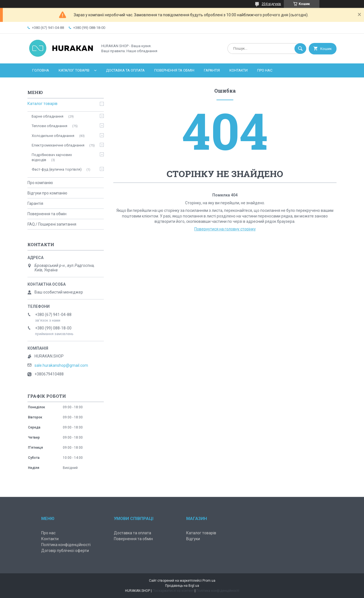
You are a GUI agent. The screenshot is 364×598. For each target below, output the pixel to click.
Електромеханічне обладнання (58, 145)
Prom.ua (209, 581)
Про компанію (40, 183)
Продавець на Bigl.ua (182, 586)
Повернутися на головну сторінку (225, 229)
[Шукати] (300, 49)
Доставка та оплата (125, 70)
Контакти (239, 70)
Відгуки (193, 539)
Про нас (265, 70)
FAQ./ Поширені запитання (52, 224)
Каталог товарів (74, 70)
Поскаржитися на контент (173, 591)
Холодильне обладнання (53, 136)
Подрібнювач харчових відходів (52, 157)
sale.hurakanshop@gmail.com (61, 365)
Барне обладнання (48, 116)
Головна (41, 70)
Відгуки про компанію (47, 193)
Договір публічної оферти (65, 551)
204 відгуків (271, 4)
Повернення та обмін (174, 70)
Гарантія (212, 70)
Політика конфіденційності (66, 545)
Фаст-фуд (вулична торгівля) (57, 169)
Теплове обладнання (49, 126)
